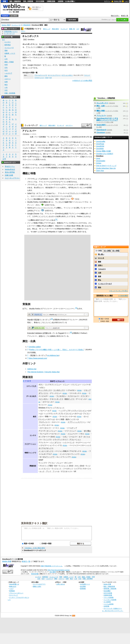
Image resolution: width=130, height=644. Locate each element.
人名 (6, 87)
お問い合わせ (61, 584)
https (29, 320)
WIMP (41, 460)
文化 (6, 68)
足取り (100, 265)
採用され (83, 44)
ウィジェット (85, 142)
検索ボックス (42, 47)
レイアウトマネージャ (83, 469)
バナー (41, 416)
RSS (62, 199)
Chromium (101, 132)
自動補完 (47, 165)
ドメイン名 (50, 322)
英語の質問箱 (10, 172)
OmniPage (100, 144)
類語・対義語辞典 (15, 1)
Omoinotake (101, 161)
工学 (6, 59)
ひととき (101, 258)
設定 (64, 65)
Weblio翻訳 (107, 591)
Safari (29, 193)
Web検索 (82, 57)
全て (4, 40)
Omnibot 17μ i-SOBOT (105, 154)
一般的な (41, 52)
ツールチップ (72, 428)
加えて (86, 55)
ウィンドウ (47, 440)
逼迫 (100, 287)
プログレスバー (75, 193)
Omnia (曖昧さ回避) (103, 151)
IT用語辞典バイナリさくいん (53, 566)
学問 (6, 65)
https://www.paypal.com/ (38, 358)
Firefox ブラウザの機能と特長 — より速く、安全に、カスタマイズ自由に (57, 350)
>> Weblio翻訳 (123, 296)
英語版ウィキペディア (43, 320)
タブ (80, 437)
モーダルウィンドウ (47, 457)
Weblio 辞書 (118, 1)
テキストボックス (57, 399)
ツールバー (73, 437)
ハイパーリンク (69, 443)
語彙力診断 (9, 175)
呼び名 (75, 47)
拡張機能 (44, 202)
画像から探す (37, 586)
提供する (50, 44)
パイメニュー (76, 385)
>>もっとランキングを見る (118, 291)
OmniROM (100, 146)
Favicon (45, 179)
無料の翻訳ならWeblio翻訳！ (37, 8)
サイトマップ (13, 595)
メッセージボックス (46, 451)
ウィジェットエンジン (42, 208)
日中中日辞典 (40, 1)
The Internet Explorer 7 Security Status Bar (43, 372)
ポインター (68, 463)
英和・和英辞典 (28, 1)
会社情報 (83, 586)
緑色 (40, 336)
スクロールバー (73, 396)
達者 (100, 276)
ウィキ (58, 202)
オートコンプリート (54, 75)
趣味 (6, 76)
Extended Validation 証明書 (37, 333)
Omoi (98, 158)
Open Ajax (100, 171)
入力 (64, 47)
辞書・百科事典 (10, 93)
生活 (6, 70)
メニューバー (73, 434)
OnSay (99, 163)
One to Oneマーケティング (106, 166)
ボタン (41, 385)
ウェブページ (66, 145)
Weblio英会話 (10, 169)
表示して (69, 52)
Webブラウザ (58, 44)
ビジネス (8, 42)
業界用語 (8, 45)
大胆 (100, 273)
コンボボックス (59, 390)
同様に (58, 52)
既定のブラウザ (82, 65)
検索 (24, 57)
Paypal (61, 333)
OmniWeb (100, 149)
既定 (64, 57)
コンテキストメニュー (53, 385)
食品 (6, 85)
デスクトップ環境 (46, 466)
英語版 (79, 390)
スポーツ (8, 79)
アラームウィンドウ (41, 75)
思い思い (101, 254)
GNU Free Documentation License (59, 570)
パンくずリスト (56, 443)
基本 (61, 65)
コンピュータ (16, 25)
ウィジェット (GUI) (66, 466)
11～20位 (107, 251)
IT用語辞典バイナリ (33, 29)
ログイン (107, 1)
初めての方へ (115, 16)
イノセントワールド (105, 284)
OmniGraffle (101, 141)
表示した (26, 55)
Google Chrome (71, 44)
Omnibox (26, 134)
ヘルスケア (8, 73)
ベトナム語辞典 (109, 604)
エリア (68, 47)
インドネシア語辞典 (110, 600)
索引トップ (47, 29)
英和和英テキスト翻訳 (34, 523)
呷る (100, 280)
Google (42, 44)
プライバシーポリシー (16, 593)
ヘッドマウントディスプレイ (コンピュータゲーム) (63, 414)
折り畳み (87, 431)
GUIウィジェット (57, 381)
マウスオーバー (67, 471)
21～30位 (116, 251)
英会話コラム (10, 166)
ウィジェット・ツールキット (62, 469)
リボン (65, 437)
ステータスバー (45, 428)
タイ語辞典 (107, 602)
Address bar (32, 369)
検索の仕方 (13, 586)
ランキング (64, 29)
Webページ (80, 52)
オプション (47, 65)
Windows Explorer (60, 157)
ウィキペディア (31, 125)
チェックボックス (45, 390)
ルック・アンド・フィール (49, 471)
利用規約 (12, 591)
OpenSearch (101, 130)
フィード (31, 199)
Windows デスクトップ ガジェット (52, 408)
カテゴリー (69, 125)
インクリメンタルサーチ (48, 216)
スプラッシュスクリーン (77, 422)
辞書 (4, 1)
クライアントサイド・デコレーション (67, 440)
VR (75, 471)
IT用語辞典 (26, 25)
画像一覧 (72, 29)
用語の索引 (55, 29)
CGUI (47, 78)
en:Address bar (53, 355)
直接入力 (41, 55)
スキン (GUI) (79, 466)
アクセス (61, 55)
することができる (76, 55)
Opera (49, 193)
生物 (6, 82)
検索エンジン (72, 57)
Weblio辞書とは (14, 584)
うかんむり (102, 269)
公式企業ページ (85, 584)
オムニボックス (102, 103)
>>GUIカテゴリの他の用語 (82, 80)
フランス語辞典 (109, 597)
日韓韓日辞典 (51, 1)
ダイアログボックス (46, 448)
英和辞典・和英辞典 (110, 589)
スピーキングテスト (12, 178)
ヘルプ (127, 1)
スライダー (85, 396)
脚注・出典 (101, 106)
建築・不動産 (9, 62)
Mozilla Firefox (33, 202)
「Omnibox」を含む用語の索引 (34, 548)
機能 (51, 47)
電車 (6, 50)
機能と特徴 (101, 111)
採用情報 (83, 589)
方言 (6, 90)
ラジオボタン (61, 396)
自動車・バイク (10, 53)
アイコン (86, 414)
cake (60, 232)
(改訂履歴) (53, 572)
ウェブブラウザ (66, 142)
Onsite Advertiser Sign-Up (106, 168)
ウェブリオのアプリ (39, 584)
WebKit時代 (101, 125)
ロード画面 (60, 419)
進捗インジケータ (72, 419)
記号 (4, 159)
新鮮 (100, 262)
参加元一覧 (125, 16)
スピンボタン (44, 399)
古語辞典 (61, 1)
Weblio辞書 (35, 574)
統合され (57, 47)
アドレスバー (31, 47)
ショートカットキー (38, 168)
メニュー (66, 385)
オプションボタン (67, 75)
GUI (50, 78)
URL (87, 52)
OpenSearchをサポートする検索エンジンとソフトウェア (107, 119)
